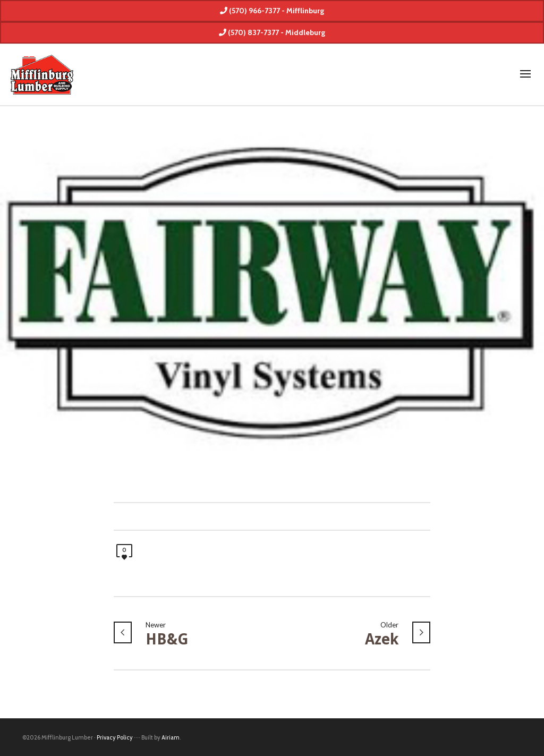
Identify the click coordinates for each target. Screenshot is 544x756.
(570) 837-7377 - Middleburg (272, 32)
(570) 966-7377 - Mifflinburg (272, 11)
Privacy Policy (115, 737)
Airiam (171, 737)
